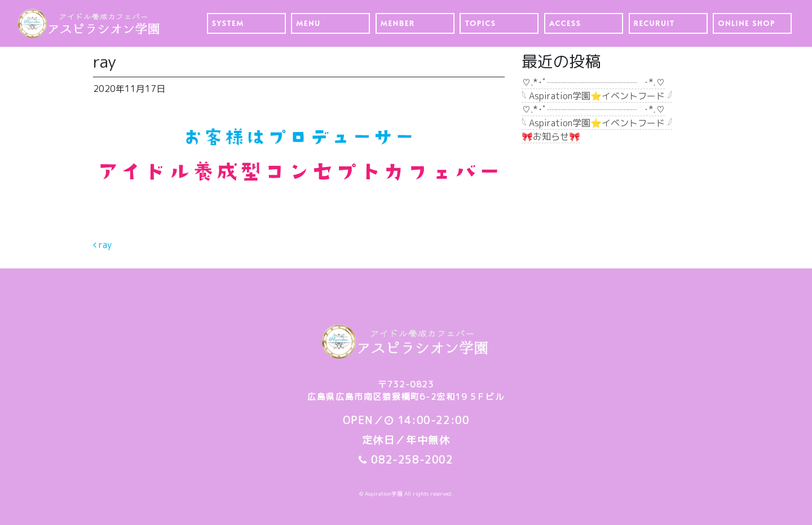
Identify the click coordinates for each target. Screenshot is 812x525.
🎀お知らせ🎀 (551, 136)
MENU (308, 23)
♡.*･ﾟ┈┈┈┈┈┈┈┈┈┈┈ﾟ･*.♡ (593, 82)
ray (102, 245)
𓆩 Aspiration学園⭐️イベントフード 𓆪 (597, 96)
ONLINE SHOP (747, 23)
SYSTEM (228, 23)
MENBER (398, 23)
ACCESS (565, 23)
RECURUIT (654, 23)
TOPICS (480, 23)
